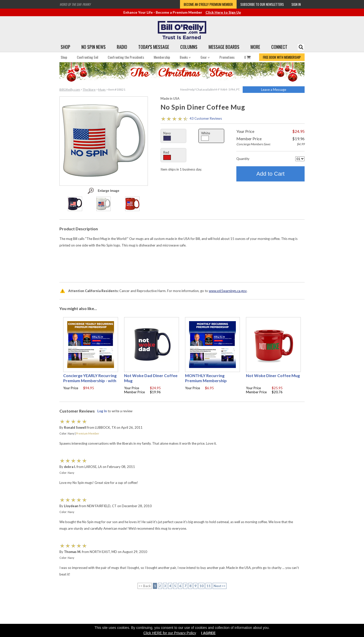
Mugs (102, 89)
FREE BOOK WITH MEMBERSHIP (282, 57)
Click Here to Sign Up (223, 12)
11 (209, 586)
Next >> (220, 586)
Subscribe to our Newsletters (262, 4)
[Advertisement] (182, 264)
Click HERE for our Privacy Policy (170, 633)
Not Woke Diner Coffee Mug (273, 375)
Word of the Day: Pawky (75, 4)
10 (201, 586)
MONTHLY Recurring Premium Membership (206, 378)
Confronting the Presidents (126, 57)
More (255, 47)
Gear (205, 57)
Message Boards (224, 47)
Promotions (227, 57)
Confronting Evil (87, 57)
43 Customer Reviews (206, 118)
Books (185, 57)
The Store (89, 89)
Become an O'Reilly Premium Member (208, 4)
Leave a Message (274, 90)
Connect (279, 47)
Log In (102, 411)
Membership (162, 57)
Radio (122, 47)
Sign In (296, 4)
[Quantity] (300, 159)
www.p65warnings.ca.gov (228, 291)
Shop (65, 47)
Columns (189, 47)
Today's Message (154, 47)
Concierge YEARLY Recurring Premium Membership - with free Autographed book (90, 381)
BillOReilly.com (70, 89)
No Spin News (94, 47)
